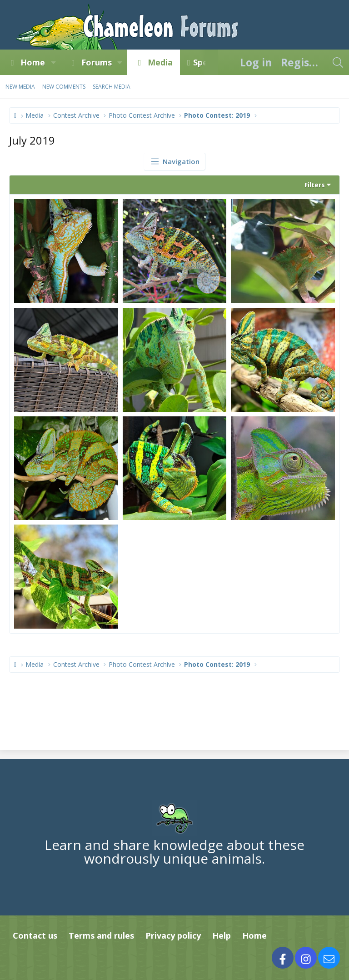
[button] (53, 62)
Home (33, 62)
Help (222, 935)
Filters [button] (315, 185)
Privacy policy (173, 935)
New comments (64, 87)
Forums (97, 62)
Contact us (35, 935)
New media (20, 87)
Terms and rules (101, 935)
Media (160, 62)
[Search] (338, 62)
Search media (112, 87)
